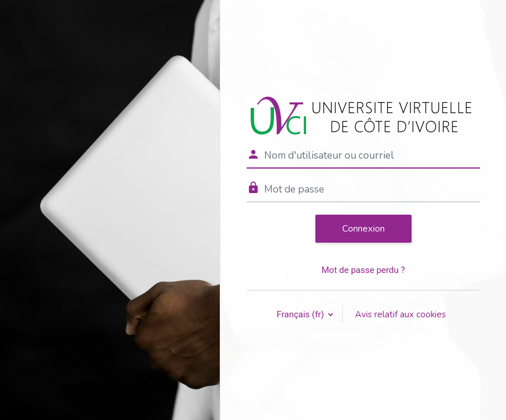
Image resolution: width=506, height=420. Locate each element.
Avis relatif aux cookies (400, 314)
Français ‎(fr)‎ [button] (302, 314)
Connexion (363, 229)
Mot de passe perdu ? (363, 270)
